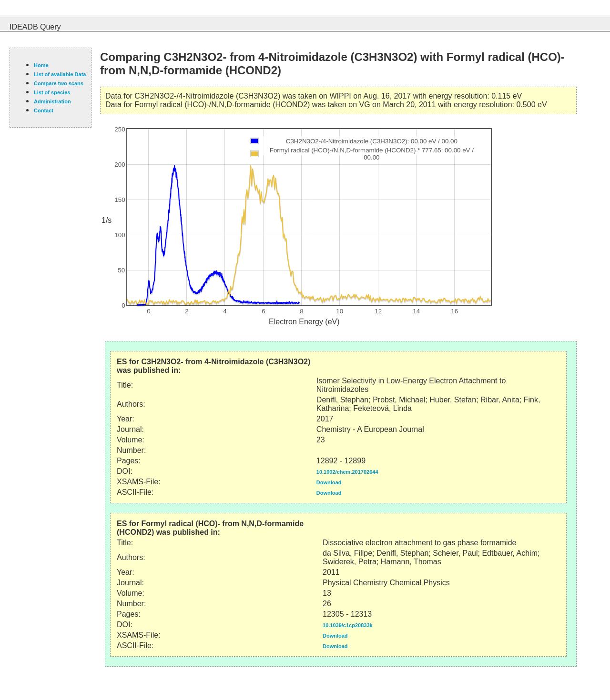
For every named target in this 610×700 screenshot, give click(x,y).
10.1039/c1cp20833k (348, 625)
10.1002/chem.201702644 (347, 472)
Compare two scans (59, 83)
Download (329, 482)
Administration (52, 101)
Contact (44, 110)
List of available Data (60, 74)
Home (41, 65)
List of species (52, 92)
